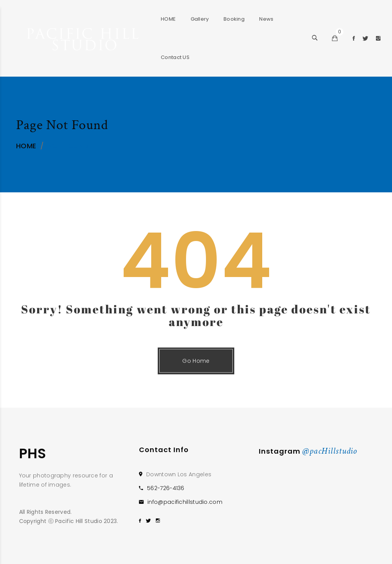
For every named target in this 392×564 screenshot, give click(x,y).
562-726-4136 (166, 488)
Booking (234, 19)
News (266, 19)
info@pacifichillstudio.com (185, 502)
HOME (168, 19)
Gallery (200, 19)
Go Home (196, 369)
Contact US (175, 57)
